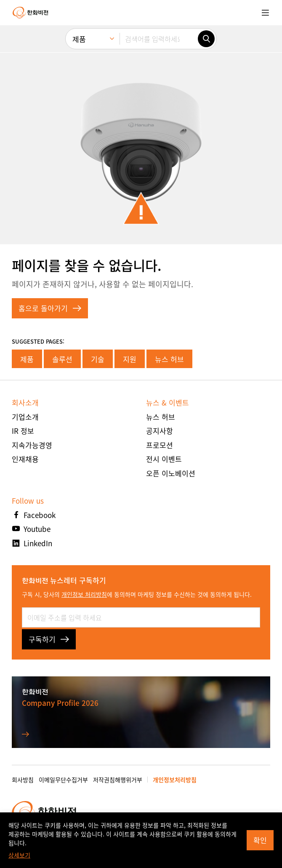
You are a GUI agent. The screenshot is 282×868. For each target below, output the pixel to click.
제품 (27, 359)
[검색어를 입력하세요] (159, 39)
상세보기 (19, 855)
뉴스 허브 (169, 359)
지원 (130, 359)
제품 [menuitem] (79, 39)
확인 (260, 840)
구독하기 (49, 639)
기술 (98, 359)
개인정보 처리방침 (84, 594)
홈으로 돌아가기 (50, 308)
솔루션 (62, 359)
